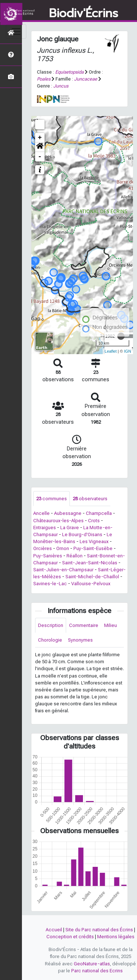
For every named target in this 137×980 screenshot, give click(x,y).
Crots (94, 521)
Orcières (43, 548)
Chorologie (50, 640)
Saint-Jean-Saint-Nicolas (90, 563)
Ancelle (41, 513)
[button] (40, 147)
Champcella (99, 513)
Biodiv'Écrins (83, 14)
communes (52, 499)
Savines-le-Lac (50, 584)
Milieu (111, 625)
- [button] (40, 157)
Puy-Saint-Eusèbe (93, 548)
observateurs (90, 499)
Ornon (63, 548)
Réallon (75, 556)
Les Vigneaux (94, 541)
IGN (128, 351)
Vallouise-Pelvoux (91, 584)
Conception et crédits (70, 937)
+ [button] (40, 138)
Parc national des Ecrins (97, 971)
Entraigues (45, 528)
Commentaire (84, 625)
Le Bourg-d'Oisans (82, 534)
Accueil (54, 930)
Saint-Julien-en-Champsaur (63, 570)
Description (51, 625)
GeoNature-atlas (92, 964)
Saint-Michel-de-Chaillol (92, 577)
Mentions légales (116, 937)
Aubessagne (68, 513)
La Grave (70, 528)
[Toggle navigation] (16, 31)
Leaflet (111, 351)
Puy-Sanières (48, 556)
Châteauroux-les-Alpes (58, 521)
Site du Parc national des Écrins (99, 930)
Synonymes (80, 640)
